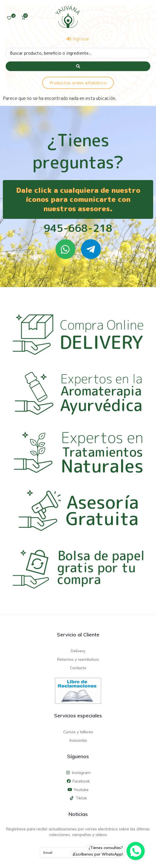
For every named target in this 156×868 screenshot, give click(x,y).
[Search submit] (78, 66)
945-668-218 (78, 228)
